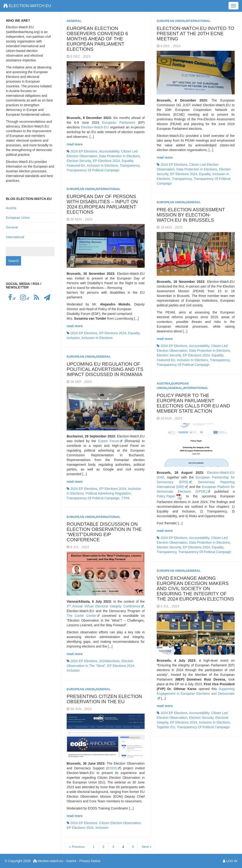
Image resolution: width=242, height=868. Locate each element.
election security (79, 161)
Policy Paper (166, 496)
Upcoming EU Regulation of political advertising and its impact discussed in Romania (105, 369)
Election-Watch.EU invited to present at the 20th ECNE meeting (195, 34)
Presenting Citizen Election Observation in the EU (104, 699)
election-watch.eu (27, 6)
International (198, 21)
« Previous (77, 847)
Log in (232, 861)
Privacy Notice (90, 861)
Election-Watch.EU (95, 127)
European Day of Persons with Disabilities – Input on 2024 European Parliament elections (102, 204)
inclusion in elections (103, 165)
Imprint (71, 861)
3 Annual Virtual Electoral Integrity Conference (105, 606)
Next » (147, 847)
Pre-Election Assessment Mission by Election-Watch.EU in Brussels (191, 215)
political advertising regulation (108, 493)
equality (127, 161)
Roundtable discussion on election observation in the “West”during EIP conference (104, 532)
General (74, 21)
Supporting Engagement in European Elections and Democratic (196, 693)
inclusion (73, 338)
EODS (114, 768)
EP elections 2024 (106, 161)
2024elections (109, 661)
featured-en (76, 165)
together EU (166, 727)
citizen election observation (120, 823)
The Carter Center (83, 616)
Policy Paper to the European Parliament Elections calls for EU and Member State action (193, 403)
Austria (164, 383)
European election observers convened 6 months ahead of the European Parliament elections (97, 39)
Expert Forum (110, 441)
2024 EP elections (84, 151)
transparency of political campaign (93, 170)
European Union (171, 21)
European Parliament (119, 123)
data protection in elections (119, 156)
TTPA (125, 498)
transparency (130, 165)
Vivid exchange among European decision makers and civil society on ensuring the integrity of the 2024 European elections (195, 589)
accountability (109, 151)
